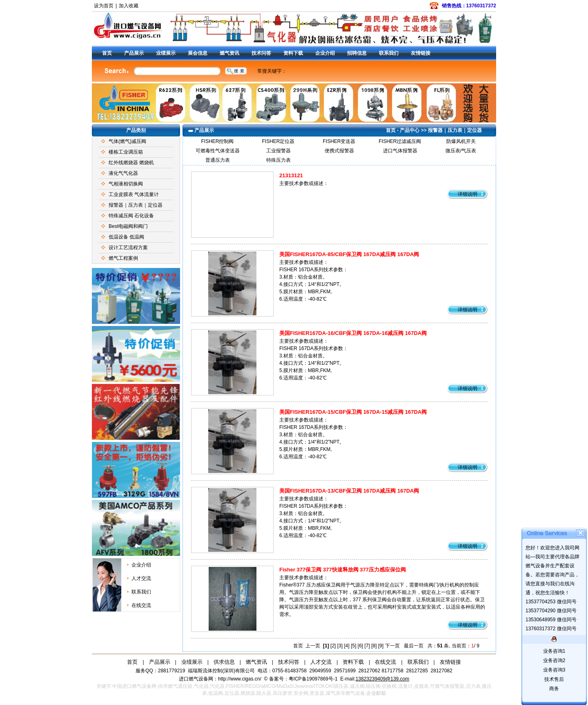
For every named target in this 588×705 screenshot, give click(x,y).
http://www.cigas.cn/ (240, 679)
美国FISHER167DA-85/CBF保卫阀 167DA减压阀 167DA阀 (349, 254)
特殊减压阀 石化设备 (131, 216)
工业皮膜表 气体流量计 (134, 194)
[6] (360, 646)
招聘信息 (357, 53)
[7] (367, 646)
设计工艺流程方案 (128, 248)
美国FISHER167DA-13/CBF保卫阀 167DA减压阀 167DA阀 (349, 491)
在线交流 (141, 605)
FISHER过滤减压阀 (400, 141)
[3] (340, 646)
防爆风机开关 (461, 141)
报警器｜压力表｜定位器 (136, 205)
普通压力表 (218, 160)
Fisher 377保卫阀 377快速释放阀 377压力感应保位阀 (343, 570)
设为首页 (104, 6)
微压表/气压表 (461, 151)
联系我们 (389, 53)
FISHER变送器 (339, 141)
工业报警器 (278, 151)
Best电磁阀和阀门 (128, 226)
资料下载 (293, 53)
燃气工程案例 (123, 258)
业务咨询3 (554, 670)
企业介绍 (325, 53)
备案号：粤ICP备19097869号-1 (304, 679)
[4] (346, 646)
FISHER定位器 (278, 141)
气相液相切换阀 (126, 184)
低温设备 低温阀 (126, 237)
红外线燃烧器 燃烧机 (131, 163)
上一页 (313, 646)
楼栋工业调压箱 (126, 152)
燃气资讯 (229, 53)
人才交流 (141, 578)
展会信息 (198, 53)
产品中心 (410, 130)
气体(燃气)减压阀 (127, 141)
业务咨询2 (554, 660)
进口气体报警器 (400, 151)
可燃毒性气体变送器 (218, 151)
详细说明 (468, 194)
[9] (381, 646)
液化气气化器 (123, 173)
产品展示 (134, 53)
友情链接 (421, 53)
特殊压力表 (278, 160)
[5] (353, 646)
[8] (374, 646)
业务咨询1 (554, 651)
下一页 (392, 646)
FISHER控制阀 (217, 141)
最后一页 (414, 646)
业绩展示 (166, 53)
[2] (333, 646)
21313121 (291, 175)
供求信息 (224, 662)
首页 (107, 53)
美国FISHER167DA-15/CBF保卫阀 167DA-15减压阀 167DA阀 (353, 412)
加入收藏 (129, 6)
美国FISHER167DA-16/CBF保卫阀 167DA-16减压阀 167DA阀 (353, 333)
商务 (554, 689)
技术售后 (554, 679)
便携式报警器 (339, 151)
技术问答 (261, 53)
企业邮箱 (376, 693)
